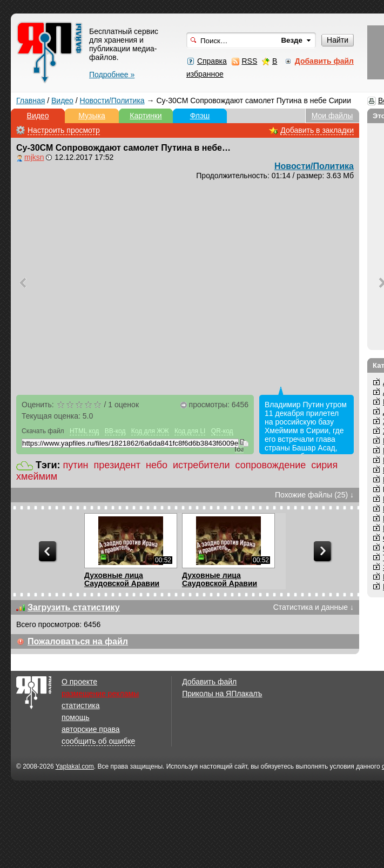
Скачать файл (43, 431)
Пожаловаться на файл (78, 641)
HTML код (84, 431)
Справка (212, 61)
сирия (324, 465)
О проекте (79, 682)
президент (117, 465)
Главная (31, 100)
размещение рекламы (100, 694)
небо (157, 465)
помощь (76, 717)
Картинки (146, 116)
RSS (249, 61)
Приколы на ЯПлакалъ (222, 694)
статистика (80, 705)
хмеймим (37, 476)
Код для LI (190, 431)
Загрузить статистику (74, 607)
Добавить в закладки (317, 130)
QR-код (222, 431)
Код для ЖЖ (150, 431)
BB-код (115, 431)
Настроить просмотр (64, 130)
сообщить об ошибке (98, 741)
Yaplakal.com (75, 766)
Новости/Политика (112, 100)
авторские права (91, 729)
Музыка (92, 116)
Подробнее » (112, 75)
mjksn (34, 157)
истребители (201, 465)
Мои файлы (332, 116)
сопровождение (271, 465)
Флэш (200, 116)
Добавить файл (209, 682)
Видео (62, 100)
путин (76, 465)
